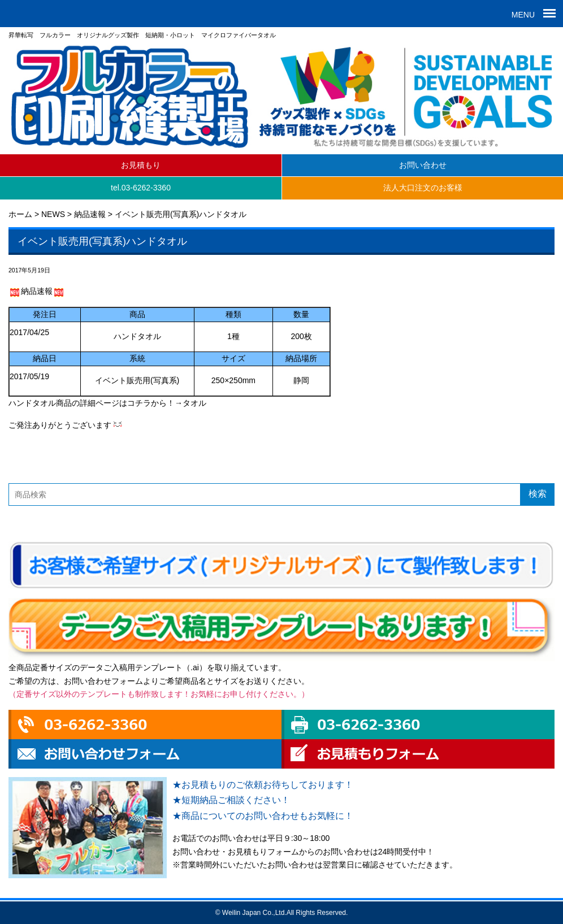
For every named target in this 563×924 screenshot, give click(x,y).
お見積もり (141, 165)
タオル (194, 403)
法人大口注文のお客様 (423, 188)
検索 (538, 494)
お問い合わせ (423, 165)
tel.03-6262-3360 (141, 188)
